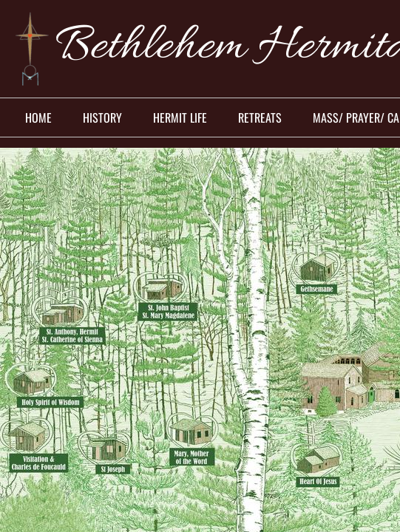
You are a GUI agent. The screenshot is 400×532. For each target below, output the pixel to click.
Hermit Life (180, 117)
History (102, 117)
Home (38, 117)
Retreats (260, 117)
